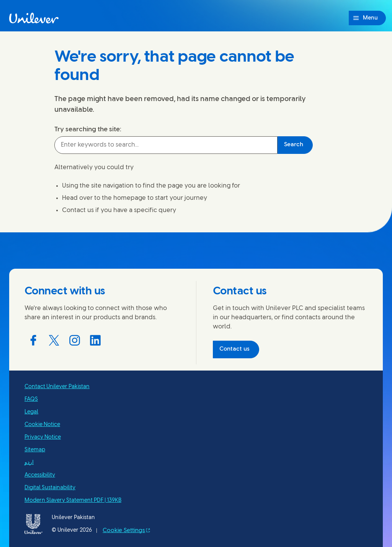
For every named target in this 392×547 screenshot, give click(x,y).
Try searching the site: (88, 129)
